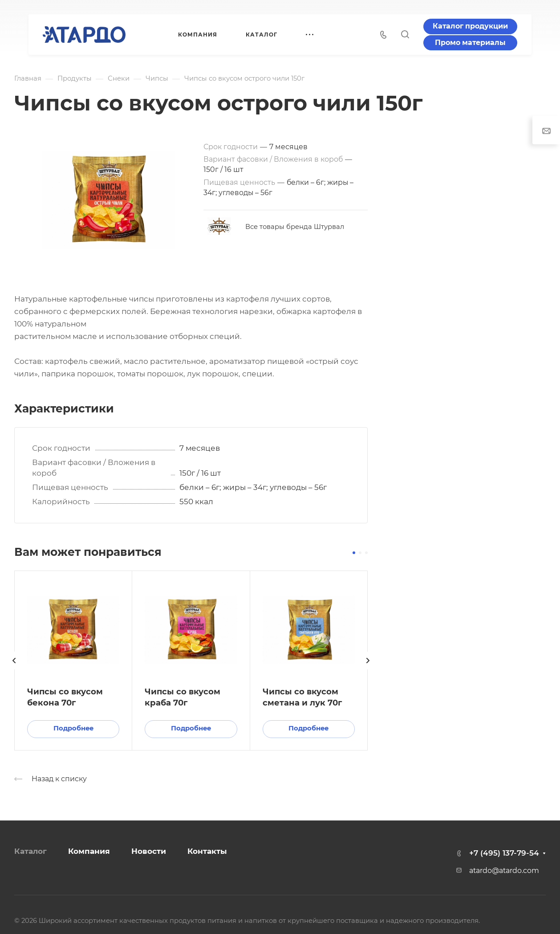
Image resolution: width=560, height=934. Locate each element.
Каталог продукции (470, 26)
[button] (354, 553)
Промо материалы (470, 43)
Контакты (207, 851)
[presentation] (14, 669)
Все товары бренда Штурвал (295, 227)
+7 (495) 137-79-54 (504, 853)
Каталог (30, 851)
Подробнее (73, 728)
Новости (149, 851)
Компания (89, 851)
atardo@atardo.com (504, 871)
